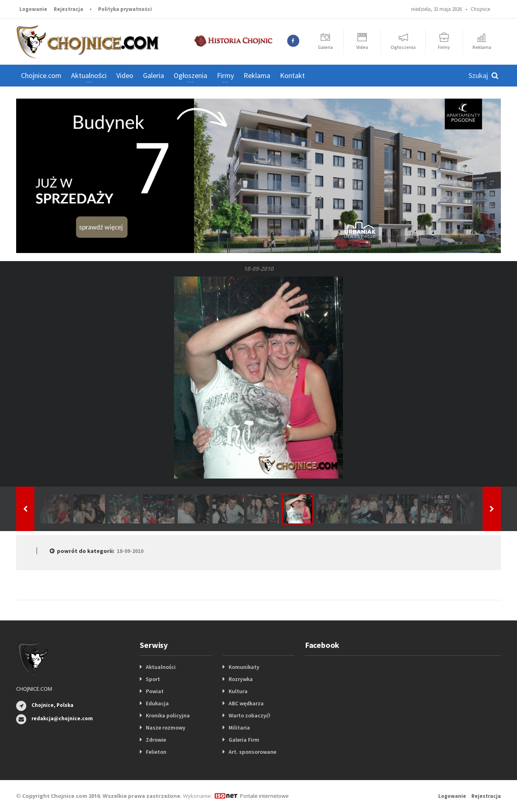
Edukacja (157, 703)
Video (125, 75)
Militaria (239, 728)
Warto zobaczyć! (249, 715)
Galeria (153, 75)
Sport (153, 679)
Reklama (257, 75)
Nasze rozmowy (166, 728)
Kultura (238, 691)
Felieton (156, 752)
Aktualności (161, 667)
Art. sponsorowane (252, 752)
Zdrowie (156, 740)
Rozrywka (241, 679)
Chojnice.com (41, 75)
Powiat (155, 691)
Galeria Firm (244, 740)
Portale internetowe (264, 796)
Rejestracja (68, 9)
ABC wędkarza (246, 703)
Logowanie (33, 9)
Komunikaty (244, 667)
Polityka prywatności (125, 9)
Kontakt (292, 75)
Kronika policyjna (168, 715)
